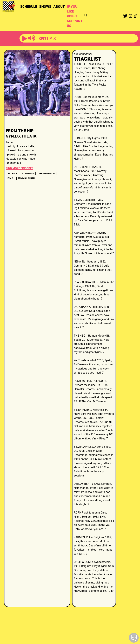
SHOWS (45, 7)
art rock (13, 174)
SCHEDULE (29, 7)
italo (10, 178)
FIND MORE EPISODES (20, 168)
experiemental (47, 174)
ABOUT (59, 7)
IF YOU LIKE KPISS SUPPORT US (75, 16)
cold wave (28, 174)
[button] (24, 39)
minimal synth (26, 178)
